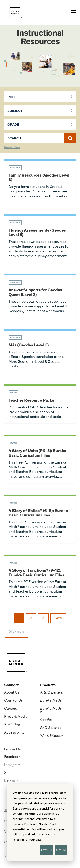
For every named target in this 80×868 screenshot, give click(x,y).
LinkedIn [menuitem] (11, 781)
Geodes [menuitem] (46, 720)
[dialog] (40, 823)
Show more (17, 631)
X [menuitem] (5, 772)
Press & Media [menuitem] (16, 716)
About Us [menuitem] (12, 692)
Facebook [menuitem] (12, 757)
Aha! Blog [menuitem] (12, 724)
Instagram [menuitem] (12, 765)
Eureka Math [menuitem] (51, 700)
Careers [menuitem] (11, 708)
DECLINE (61, 850)
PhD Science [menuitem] (51, 728)
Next (58, 618)
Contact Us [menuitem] (13, 700)
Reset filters (12, 147)
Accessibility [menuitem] (14, 732)
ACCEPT (47, 850)
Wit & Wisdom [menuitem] (52, 736)
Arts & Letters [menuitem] (52, 692)
